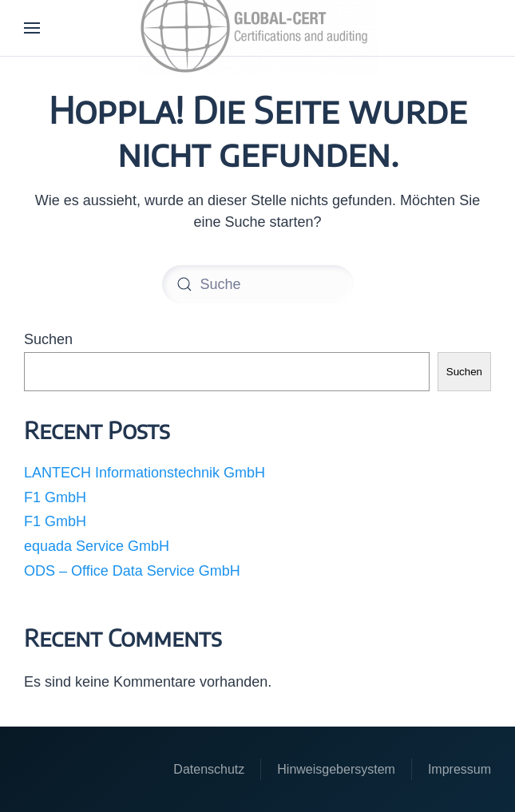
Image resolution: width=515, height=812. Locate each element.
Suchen (48, 339)
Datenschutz (209, 769)
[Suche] (258, 284)
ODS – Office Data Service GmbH (132, 571)
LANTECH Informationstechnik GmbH (145, 473)
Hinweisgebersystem (336, 769)
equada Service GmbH (97, 546)
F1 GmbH (55, 497)
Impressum (460, 769)
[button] (32, 28)
